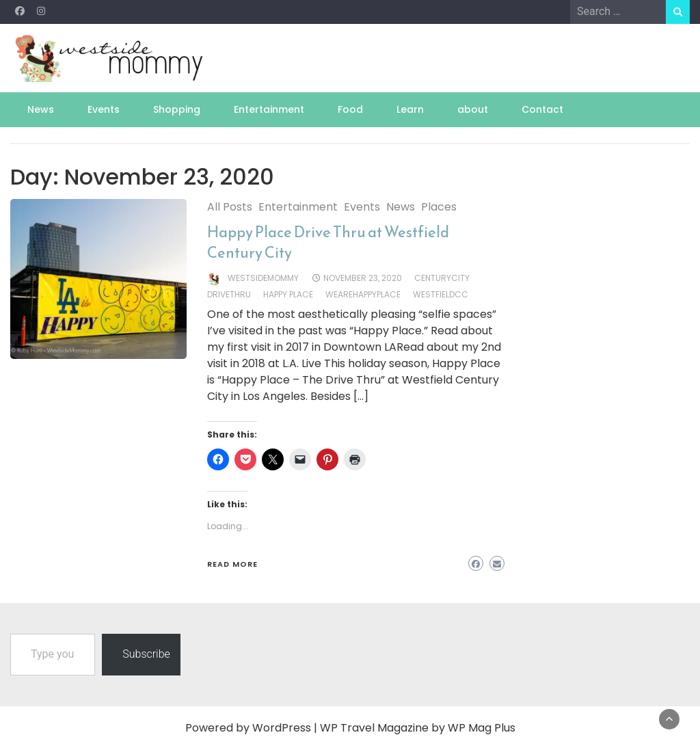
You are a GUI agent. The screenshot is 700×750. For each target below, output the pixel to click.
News (41, 109)
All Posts (230, 207)
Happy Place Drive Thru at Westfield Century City (328, 242)
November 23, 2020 (363, 278)
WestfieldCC (441, 294)
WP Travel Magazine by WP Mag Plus (418, 728)
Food (350, 109)
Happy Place (288, 294)
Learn (410, 109)
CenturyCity (442, 278)
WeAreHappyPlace (363, 294)
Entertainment (269, 109)
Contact (542, 109)
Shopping (177, 109)
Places (439, 207)
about (473, 109)
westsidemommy (263, 278)
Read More (232, 564)
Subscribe (146, 654)
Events (104, 109)
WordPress (282, 728)
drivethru (229, 294)
